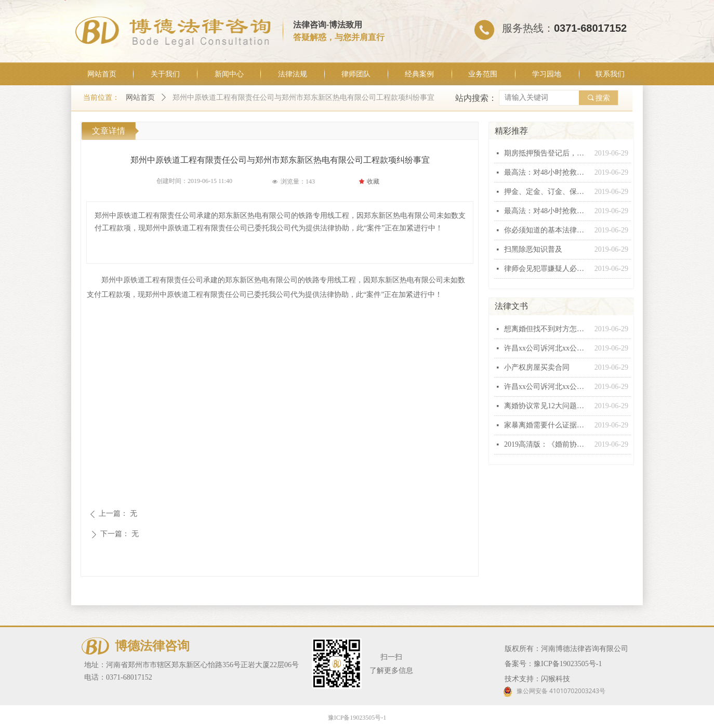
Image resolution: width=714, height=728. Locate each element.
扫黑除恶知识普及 (533, 249)
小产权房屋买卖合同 (537, 367)
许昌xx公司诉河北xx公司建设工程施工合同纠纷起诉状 (547, 348)
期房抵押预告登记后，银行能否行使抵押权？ (547, 153)
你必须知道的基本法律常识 (547, 230)
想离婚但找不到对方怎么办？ (547, 329)
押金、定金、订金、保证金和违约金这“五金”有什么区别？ (547, 192)
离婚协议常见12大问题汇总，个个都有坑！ (547, 406)
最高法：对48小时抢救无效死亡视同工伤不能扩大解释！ (547, 172)
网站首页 (140, 97)
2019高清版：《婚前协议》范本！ (547, 444)
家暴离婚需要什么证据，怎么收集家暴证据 (547, 425)
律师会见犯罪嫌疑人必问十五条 (547, 269)
